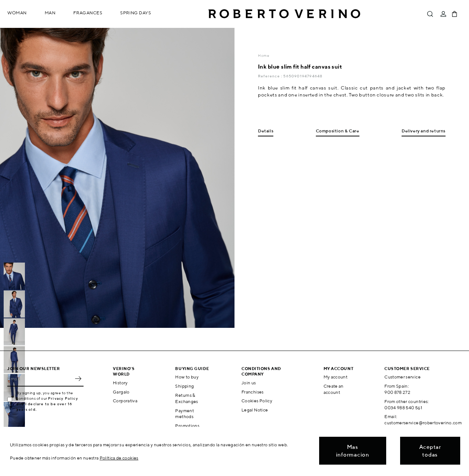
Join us (249, 383)
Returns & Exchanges (187, 398)
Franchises (253, 392)
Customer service (402, 377)
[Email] (40, 378)
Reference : (271, 76)
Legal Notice (255, 410)
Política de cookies (119, 458)
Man (50, 13)
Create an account (334, 389)
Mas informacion (353, 451)
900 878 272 (397, 392)
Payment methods (184, 414)
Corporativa (125, 401)
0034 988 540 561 (403, 408)
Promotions (187, 426)
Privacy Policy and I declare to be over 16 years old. (47, 404)
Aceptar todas (430, 451)
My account (336, 377)
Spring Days (136, 13)
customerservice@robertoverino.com (423, 423)
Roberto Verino (284, 14)
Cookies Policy (257, 401)
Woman (17, 13)
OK (78, 378)
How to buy (187, 377)
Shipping (184, 386)
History (120, 383)
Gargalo (121, 392)
